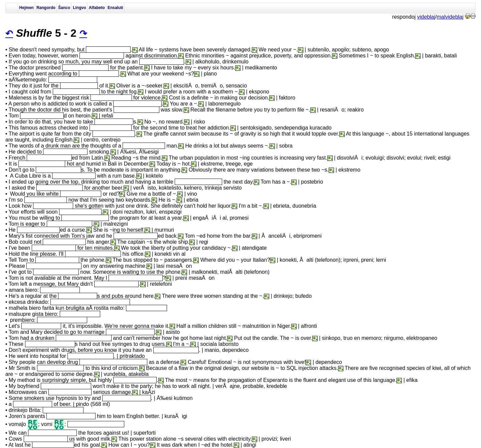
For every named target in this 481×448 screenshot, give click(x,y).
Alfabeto (97, 8)
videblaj (426, 17)
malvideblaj (450, 17)
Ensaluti (115, 8)
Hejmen (27, 8)
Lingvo (79, 8)
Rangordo (46, 8)
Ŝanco (64, 8)
